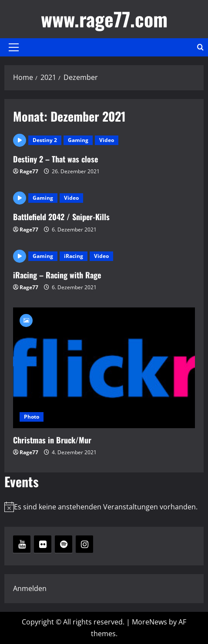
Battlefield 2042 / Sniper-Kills (61, 217)
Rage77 (29, 171)
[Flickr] (43, 544)
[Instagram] (84, 544)
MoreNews (149, 622)
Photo (32, 417)
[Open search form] (200, 47)
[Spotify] (64, 544)
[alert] (104, 507)
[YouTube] (22, 544)
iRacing (74, 256)
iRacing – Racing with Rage (57, 275)
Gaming (78, 140)
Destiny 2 (45, 140)
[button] (14, 47)
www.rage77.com (104, 19)
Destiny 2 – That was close (55, 159)
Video (107, 140)
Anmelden (30, 588)
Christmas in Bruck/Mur (104, 368)
